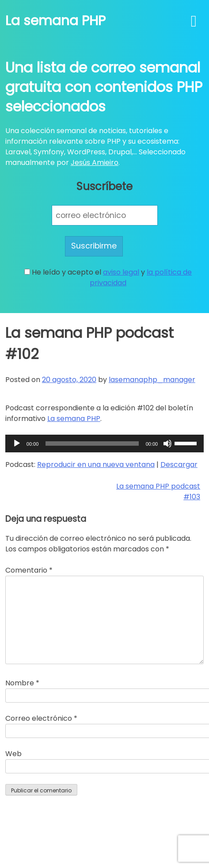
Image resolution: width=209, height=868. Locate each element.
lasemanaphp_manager (152, 380)
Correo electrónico (41, 718)
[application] (104, 444)
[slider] (92, 444)
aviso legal (121, 272)
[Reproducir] (17, 444)
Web (13, 754)
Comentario (29, 570)
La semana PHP (55, 21)
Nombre (22, 683)
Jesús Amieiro (95, 163)
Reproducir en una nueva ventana (96, 465)
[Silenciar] (167, 444)
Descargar (179, 465)
